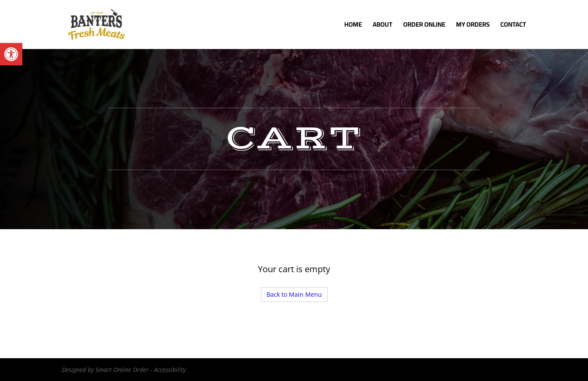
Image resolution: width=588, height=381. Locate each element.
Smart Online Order (122, 370)
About (383, 26)
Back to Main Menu (294, 294)
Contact (513, 26)
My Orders (473, 26)
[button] (11, 54)
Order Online (424, 26)
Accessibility (170, 370)
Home (353, 26)
